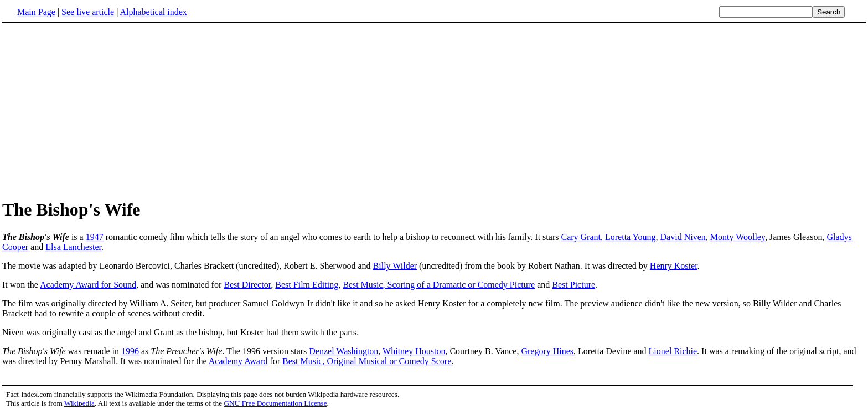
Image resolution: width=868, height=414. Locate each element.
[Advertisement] (434, 110)
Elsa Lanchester (73, 247)
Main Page (36, 12)
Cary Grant (581, 237)
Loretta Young (631, 237)
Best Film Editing (307, 285)
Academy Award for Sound (88, 285)
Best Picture (573, 285)
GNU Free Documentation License (275, 403)
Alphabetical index (153, 12)
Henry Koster (674, 266)
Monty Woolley (738, 237)
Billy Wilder (395, 266)
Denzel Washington (343, 351)
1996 (130, 351)
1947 (95, 237)
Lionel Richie (673, 351)
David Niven (683, 237)
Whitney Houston (414, 351)
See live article (88, 12)
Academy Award (238, 361)
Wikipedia (79, 403)
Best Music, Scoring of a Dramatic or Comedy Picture (439, 285)
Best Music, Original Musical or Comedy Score (367, 361)
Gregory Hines (547, 351)
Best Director (247, 285)
